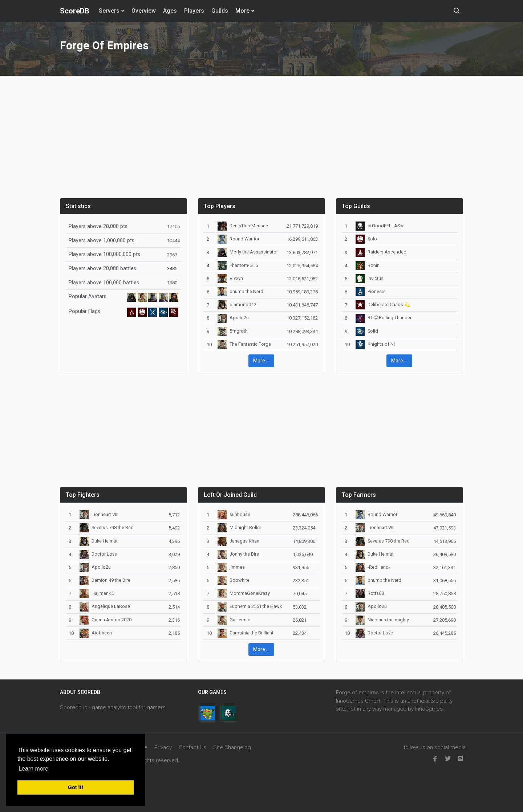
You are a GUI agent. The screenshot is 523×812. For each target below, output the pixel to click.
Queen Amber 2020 (106, 620)
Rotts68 (370, 593)
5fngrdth (233, 331)
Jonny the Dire (238, 554)
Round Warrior (238, 239)
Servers (109, 11)
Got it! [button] (76, 787)
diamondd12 (237, 304)
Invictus (370, 278)
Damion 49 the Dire (105, 580)
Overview (144, 11)
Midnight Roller (239, 527)
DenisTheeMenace (243, 226)
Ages (170, 11)
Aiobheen (96, 633)
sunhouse (234, 514)
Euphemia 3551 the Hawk (250, 606)
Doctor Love (98, 554)
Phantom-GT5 (238, 265)
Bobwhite (234, 580)
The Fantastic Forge (244, 344)
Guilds (220, 11)
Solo (366, 239)
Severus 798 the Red (107, 527)
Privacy (163, 747)
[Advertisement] (261, 141)
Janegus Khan (238, 541)
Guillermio (234, 620)
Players (194, 11)
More (242, 11)
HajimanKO (97, 593)
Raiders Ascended (381, 252)
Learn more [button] (33, 769)
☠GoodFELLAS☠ (380, 226)
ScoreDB (75, 11)
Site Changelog (232, 747)
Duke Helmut (99, 541)
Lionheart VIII (99, 514)
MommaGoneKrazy (244, 593)
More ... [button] (261, 361)
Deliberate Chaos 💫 (383, 304)
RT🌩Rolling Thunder (384, 318)
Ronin (368, 265)
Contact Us (192, 747)
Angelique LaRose (105, 606)
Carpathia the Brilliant (246, 633)
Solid (367, 331)
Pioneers (371, 291)
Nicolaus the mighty (382, 620)
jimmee (231, 567)
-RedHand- (373, 567)
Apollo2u (233, 318)
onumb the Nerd (240, 291)
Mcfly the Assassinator (248, 252)
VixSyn (230, 278)
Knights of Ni (375, 344)
